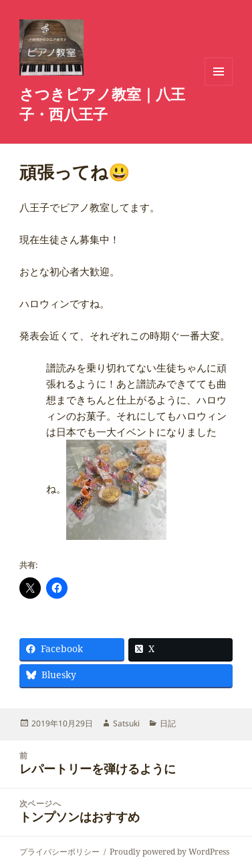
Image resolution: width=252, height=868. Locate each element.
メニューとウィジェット (219, 85)
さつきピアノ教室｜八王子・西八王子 (102, 104)
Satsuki (126, 723)
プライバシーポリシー (59, 852)
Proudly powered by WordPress (169, 852)
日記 (168, 723)
